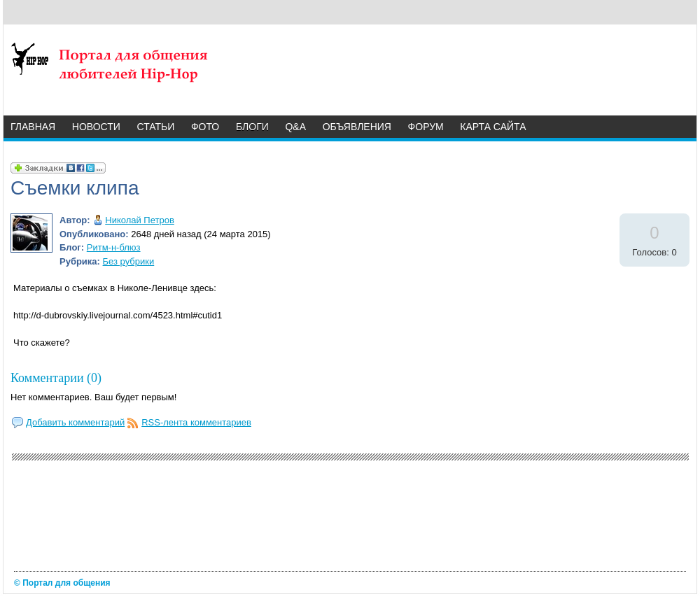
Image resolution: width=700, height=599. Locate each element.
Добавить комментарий (75, 422)
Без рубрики (129, 261)
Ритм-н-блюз (114, 247)
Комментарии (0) (56, 378)
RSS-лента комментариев (196, 422)
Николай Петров (140, 220)
